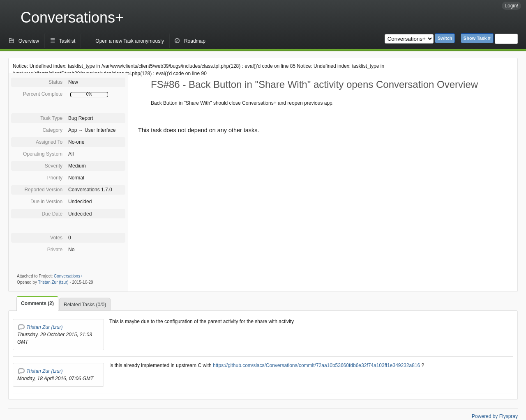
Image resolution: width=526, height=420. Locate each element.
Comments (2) (37, 303)
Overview (29, 41)
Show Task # (477, 38)
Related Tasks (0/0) (85, 305)
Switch (445, 38)
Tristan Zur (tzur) (53, 282)
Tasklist (67, 41)
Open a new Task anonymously (130, 41)
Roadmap (195, 41)
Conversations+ (72, 17)
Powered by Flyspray (495, 416)
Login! (511, 6)
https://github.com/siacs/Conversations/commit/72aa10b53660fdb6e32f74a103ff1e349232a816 (316, 365)
